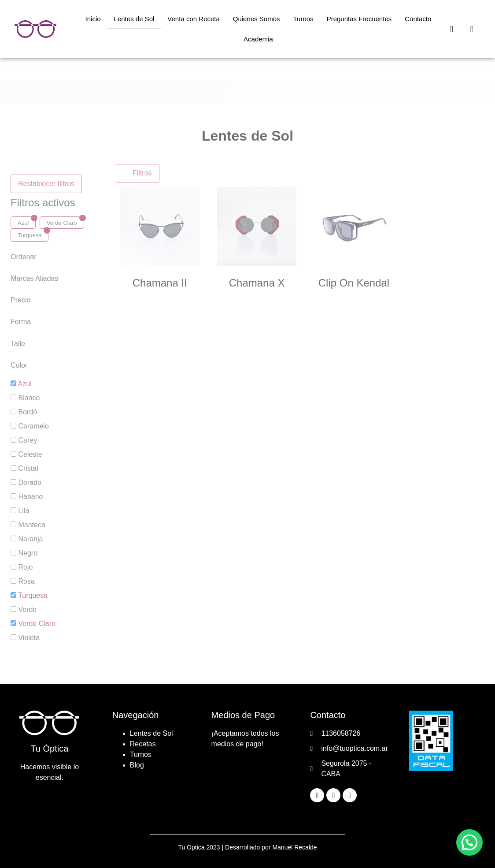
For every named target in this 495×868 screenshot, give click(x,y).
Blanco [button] (29, 398)
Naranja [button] (30, 539)
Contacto (418, 19)
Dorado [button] (30, 482)
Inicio (93, 19)
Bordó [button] (28, 412)
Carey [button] (28, 440)
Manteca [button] (31, 525)
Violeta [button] (29, 638)
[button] (469, 842)
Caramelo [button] (33, 426)
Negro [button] (28, 553)
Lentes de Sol (134, 19)
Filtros (138, 173)
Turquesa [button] (33, 595)
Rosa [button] (26, 581)
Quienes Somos (257, 19)
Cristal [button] (28, 468)
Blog (137, 765)
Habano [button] (30, 497)
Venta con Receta (193, 19)
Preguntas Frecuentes (359, 19)
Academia (258, 39)
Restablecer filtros (46, 184)
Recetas (143, 744)
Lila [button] (24, 511)
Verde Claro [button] (37, 624)
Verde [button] (27, 609)
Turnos (303, 19)
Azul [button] (25, 384)
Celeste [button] (30, 454)
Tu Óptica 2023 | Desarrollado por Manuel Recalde (247, 847)
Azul (23, 223)
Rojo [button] (25, 567)
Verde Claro (62, 223)
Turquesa (30, 235)
